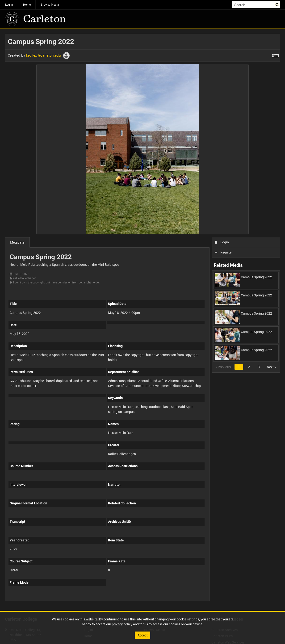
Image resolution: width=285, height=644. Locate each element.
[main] (142, 320)
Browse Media (50, 4)
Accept (143, 635)
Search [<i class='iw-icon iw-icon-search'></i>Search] (277, 4)
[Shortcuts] (275, 55)
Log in (9, 4)
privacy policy (122, 624)
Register (224, 252)
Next (271, 367)
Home (27, 4)
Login (222, 242)
